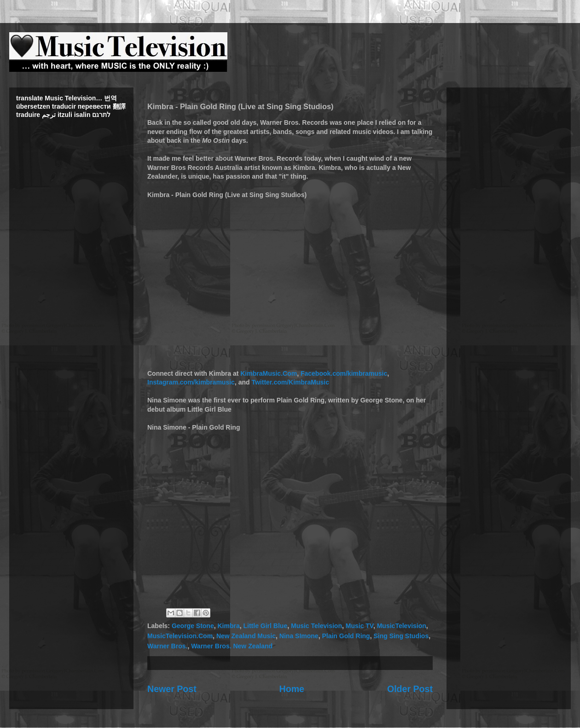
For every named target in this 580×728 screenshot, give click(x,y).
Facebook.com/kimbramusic (344, 373)
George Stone (193, 626)
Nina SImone (299, 636)
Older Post (410, 689)
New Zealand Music (246, 636)
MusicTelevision (402, 626)
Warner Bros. (167, 646)
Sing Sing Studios (401, 636)
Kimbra (228, 626)
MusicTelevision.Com (180, 636)
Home (292, 689)
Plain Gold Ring (346, 636)
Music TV (360, 626)
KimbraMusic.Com (269, 373)
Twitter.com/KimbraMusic (290, 382)
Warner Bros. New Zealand (232, 646)
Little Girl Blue (266, 626)
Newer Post (172, 689)
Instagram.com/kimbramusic (191, 382)
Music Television (316, 626)
